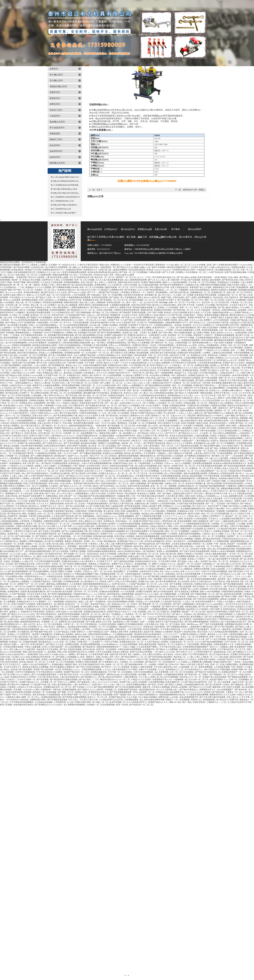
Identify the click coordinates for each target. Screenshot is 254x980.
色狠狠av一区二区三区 (35, 544)
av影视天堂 (112, 282)
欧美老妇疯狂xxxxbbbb (14, 406)
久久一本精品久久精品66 (68, 403)
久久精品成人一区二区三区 (182, 365)
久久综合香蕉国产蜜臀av (148, 647)
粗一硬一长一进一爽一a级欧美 (27, 285)
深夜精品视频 (191, 607)
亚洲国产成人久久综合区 (234, 363)
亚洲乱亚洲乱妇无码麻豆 (55, 446)
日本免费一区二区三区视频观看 (143, 423)
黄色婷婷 (138, 634)
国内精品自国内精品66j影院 (45, 345)
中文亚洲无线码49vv (127, 488)
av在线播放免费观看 (159, 609)
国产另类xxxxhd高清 (22, 388)
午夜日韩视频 (193, 644)
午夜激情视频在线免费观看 (79, 297)
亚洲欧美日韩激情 (116, 395)
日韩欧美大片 (85, 370)
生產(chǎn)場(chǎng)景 (149, 38)
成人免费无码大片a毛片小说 (36, 607)
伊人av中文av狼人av (66, 494)
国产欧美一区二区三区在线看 (234, 365)
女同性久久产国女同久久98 (135, 576)
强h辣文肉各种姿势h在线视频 (19, 692)
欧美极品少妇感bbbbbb (71, 559)
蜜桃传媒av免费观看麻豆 (58, 584)
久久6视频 (241, 524)
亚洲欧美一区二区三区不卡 (202, 468)
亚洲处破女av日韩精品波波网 (222, 473)
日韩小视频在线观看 (44, 428)
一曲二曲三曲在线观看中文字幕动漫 (223, 559)
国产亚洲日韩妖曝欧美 (186, 328)
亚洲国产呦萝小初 (239, 669)
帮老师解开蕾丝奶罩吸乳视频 (61, 335)
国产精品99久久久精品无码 (24, 617)
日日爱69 (15, 657)
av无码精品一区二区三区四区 (169, 403)
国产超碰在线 (84, 682)
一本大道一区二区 (236, 554)
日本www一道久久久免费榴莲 (178, 463)
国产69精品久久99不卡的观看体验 (21, 323)
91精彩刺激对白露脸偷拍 (232, 592)
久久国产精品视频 (18, 594)
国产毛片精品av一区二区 (241, 408)
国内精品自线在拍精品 (78, 627)
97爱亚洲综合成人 (226, 619)
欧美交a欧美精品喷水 (152, 634)
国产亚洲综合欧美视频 (18, 468)
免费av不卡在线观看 (148, 669)
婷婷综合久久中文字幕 (82, 509)
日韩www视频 (129, 647)
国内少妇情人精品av (200, 491)
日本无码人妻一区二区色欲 (18, 305)
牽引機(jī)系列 (56, 75)
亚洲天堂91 (97, 685)
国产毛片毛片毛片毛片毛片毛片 (157, 614)
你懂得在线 (186, 360)
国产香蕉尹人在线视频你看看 (46, 328)
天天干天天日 (131, 395)
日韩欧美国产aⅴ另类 (158, 335)
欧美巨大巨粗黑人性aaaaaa (175, 408)
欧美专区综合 (58, 315)
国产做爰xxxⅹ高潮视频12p (68, 657)
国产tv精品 (152, 320)
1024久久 (30, 428)
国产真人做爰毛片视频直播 (78, 338)
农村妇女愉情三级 (200, 390)
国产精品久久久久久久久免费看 (46, 559)
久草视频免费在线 (232, 546)
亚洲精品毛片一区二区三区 (58, 524)
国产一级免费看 (78, 451)
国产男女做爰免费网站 (39, 571)
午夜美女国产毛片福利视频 (24, 363)
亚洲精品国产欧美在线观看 (189, 353)
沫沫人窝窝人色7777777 (99, 589)
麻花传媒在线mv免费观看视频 (121, 594)
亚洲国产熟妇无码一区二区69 (77, 672)
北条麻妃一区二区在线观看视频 (101, 705)
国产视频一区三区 (66, 692)
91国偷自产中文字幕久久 (202, 531)
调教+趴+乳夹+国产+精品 (181, 702)
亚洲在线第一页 (88, 385)
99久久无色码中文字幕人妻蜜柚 (240, 509)
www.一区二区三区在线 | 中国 (208, 395)
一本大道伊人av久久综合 (164, 652)
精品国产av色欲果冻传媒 (185, 632)
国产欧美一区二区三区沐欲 (86, 592)
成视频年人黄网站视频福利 (31, 541)
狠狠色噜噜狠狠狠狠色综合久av (97, 584)
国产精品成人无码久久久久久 (151, 433)
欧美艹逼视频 (120, 695)
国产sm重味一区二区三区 (112, 383)
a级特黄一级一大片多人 (132, 443)
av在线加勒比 (244, 433)
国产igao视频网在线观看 (70, 556)
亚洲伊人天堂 (243, 571)
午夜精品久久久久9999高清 (65, 411)
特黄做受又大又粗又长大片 (141, 325)
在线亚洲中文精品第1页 (183, 398)
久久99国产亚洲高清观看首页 (106, 509)
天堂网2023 (140, 529)
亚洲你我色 (170, 574)
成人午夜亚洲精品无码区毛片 (234, 622)
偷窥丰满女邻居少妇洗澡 (129, 282)
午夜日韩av (104, 569)
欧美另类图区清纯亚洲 (47, 534)
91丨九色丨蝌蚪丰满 (64, 448)
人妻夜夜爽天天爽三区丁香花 (71, 368)
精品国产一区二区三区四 (237, 516)
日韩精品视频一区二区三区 (196, 403)
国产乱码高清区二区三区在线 (113, 486)
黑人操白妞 (109, 511)
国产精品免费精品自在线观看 (158, 385)
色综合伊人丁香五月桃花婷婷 (16, 639)
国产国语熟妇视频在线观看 (169, 488)
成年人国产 (206, 481)
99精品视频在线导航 (169, 400)
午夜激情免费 (144, 463)
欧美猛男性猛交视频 (72, 468)
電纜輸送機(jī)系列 (58, 86)
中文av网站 (245, 307)
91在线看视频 (16, 488)
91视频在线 (232, 486)
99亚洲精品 (207, 564)
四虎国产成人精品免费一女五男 (47, 669)
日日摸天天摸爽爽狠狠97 (111, 607)
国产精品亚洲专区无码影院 (42, 639)
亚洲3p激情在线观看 (148, 644)
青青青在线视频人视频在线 (217, 315)
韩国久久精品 (22, 448)
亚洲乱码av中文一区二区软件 (125, 604)
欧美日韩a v (190, 546)
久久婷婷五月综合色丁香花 (65, 330)
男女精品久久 (22, 499)
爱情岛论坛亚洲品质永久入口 (240, 406)
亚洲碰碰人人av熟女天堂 (22, 561)
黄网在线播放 (207, 644)
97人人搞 (196, 481)
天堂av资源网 (247, 282)
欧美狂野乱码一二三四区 (164, 328)
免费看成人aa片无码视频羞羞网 (153, 534)
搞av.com (45, 629)
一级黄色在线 (162, 501)
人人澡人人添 (189, 602)
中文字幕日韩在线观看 (238, 380)
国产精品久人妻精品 (174, 685)
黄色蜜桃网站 (162, 292)
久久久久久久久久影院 (108, 682)
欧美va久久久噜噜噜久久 (54, 589)
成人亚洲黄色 (186, 619)
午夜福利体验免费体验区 (98, 504)
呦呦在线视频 (207, 393)
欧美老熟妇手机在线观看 (206, 295)
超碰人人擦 (86, 639)
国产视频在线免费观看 (238, 677)
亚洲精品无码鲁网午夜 (230, 448)
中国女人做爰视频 (33, 647)
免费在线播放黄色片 (80, 307)
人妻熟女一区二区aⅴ (240, 370)
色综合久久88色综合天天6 (115, 451)
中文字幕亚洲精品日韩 (194, 418)
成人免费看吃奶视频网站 (75, 705)
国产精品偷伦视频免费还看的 (38, 551)
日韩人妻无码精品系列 (62, 685)
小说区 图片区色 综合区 (68, 675)
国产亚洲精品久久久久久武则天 (49, 705)
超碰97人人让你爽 (150, 639)
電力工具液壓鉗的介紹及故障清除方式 (65, 197)
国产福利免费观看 (65, 408)
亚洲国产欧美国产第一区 (199, 318)
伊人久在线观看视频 (112, 375)
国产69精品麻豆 (94, 295)
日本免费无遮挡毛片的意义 (148, 476)
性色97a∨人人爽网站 (67, 682)
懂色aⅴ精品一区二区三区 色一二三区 (32, 451)
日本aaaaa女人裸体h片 (215, 398)
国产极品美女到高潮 (212, 539)
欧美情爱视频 (97, 338)
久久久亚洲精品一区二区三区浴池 (48, 574)
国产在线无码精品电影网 (235, 466)
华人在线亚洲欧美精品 (40, 499)
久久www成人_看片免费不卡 (36, 519)
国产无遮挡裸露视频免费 (121, 692)
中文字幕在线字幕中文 (139, 539)
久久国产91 (122, 340)
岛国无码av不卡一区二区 (190, 677)
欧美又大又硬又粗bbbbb (201, 581)
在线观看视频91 (201, 461)
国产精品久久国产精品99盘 (122, 504)
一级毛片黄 (136, 373)
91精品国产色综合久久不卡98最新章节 (234, 659)
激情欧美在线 (147, 310)
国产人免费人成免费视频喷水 (199, 297)
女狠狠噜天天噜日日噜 (26, 504)
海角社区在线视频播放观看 (148, 536)
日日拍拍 (10, 564)
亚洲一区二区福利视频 (113, 295)
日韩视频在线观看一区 (74, 353)
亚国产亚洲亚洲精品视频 (33, 458)
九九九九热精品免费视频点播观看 (86, 390)
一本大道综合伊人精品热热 (17, 700)
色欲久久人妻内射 (43, 383)
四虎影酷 (123, 325)
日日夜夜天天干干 (105, 561)
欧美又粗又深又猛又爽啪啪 (39, 330)
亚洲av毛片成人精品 (55, 544)
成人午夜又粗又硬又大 (31, 426)
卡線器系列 (55, 116)
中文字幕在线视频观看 (127, 526)
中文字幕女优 (219, 581)
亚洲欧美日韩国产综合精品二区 (41, 599)
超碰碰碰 (250, 363)
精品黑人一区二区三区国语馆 (158, 599)
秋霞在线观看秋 (138, 378)
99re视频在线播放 (107, 436)
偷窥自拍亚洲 (119, 380)
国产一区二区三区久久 (160, 418)
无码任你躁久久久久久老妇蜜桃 (163, 448)
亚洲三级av (72, 539)
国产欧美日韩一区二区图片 (197, 675)
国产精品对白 (223, 305)
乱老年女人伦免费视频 (236, 300)
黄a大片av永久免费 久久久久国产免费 (55, 526)
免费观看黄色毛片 (244, 551)
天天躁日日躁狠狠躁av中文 (109, 355)
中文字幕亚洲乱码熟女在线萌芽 (151, 496)
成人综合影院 (184, 581)
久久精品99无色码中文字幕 (240, 702)
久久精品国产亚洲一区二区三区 (161, 428)
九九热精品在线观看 (51, 478)
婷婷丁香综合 (245, 597)
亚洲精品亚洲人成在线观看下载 (170, 692)
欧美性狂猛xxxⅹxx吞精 (187, 345)
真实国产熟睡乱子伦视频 (62, 571)
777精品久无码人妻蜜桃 (39, 408)
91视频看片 (21, 313)
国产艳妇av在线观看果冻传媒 (103, 587)
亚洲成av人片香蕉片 (197, 559)
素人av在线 (45, 360)
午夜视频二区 (111, 690)
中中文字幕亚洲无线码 (45, 539)
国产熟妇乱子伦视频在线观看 (55, 463)
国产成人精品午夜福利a (229, 307)
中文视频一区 (140, 501)
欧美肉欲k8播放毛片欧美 (230, 478)
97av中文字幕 (245, 393)
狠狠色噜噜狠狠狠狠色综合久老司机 (79, 431)
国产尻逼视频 (43, 680)
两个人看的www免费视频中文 (131, 385)
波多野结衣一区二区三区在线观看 (65, 607)
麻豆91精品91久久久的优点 (185, 659)
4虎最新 (198, 539)
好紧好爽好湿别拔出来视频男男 (125, 589)
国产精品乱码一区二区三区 (142, 705)
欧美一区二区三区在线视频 (92, 287)
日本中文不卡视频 (186, 338)
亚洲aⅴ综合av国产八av (43, 416)
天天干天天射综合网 (233, 499)
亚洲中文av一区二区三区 (22, 348)
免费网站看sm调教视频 (202, 662)
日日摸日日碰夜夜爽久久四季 (188, 330)
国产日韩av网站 (166, 333)
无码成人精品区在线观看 (32, 461)
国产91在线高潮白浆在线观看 (60, 592)
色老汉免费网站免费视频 (184, 556)
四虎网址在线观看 (222, 531)
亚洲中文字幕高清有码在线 (120, 609)
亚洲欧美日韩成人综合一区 (125, 463)
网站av (183, 664)
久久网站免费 (184, 594)
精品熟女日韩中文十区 (101, 380)
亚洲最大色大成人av (108, 473)
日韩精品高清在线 (55, 576)
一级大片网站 (144, 431)
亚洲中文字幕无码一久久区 (226, 393)
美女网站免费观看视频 (90, 644)
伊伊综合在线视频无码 (155, 541)
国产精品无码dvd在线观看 (45, 350)
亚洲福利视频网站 (58, 310)
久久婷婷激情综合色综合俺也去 (153, 395)
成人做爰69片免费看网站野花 (133, 509)
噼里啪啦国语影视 (45, 587)
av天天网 (202, 576)
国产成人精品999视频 (10, 622)
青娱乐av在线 (81, 634)
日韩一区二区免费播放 (239, 680)
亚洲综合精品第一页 (116, 302)
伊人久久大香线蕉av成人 (167, 690)
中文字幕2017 (217, 546)
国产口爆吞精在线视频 (124, 561)
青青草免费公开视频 (90, 607)
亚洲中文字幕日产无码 (39, 436)
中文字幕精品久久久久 (39, 441)
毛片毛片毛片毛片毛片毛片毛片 (239, 604)
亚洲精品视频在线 (99, 672)
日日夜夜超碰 (18, 609)
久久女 (161, 669)
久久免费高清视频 (172, 441)
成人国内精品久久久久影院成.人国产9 (97, 581)
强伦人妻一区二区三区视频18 (29, 302)
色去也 (232, 589)
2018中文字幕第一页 (27, 680)
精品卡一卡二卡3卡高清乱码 (166, 438)
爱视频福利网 (115, 428)
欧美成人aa (69, 574)
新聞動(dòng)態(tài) (126, 35)
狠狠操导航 (101, 431)
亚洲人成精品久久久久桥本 (91, 521)
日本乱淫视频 (33, 597)
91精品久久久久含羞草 (141, 680)
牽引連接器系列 (57, 128)
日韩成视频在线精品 (19, 441)
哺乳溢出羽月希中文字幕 (217, 494)
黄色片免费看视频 (177, 609)
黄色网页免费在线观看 (84, 423)
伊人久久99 (102, 373)
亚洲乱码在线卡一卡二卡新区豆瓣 (235, 373)
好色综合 (151, 501)
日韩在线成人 (121, 629)
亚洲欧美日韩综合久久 (138, 335)
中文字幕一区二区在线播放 (120, 672)
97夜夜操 (12, 687)
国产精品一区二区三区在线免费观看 (66, 393)
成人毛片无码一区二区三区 (197, 680)
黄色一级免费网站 (185, 428)
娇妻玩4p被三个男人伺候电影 (141, 556)
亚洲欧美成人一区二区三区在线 (22, 534)
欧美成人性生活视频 (32, 280)
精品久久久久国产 (112, 363)
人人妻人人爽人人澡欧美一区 (200, 657)
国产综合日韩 (101, 599)
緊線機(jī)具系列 (57, 122)
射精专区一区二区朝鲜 (203, 544)
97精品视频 (82, 496)
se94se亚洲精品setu (110, 644)
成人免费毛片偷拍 (141, 418)
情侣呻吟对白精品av (133, 551)
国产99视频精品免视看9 (177, 627)
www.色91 (26, 307)
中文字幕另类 (176, 501)
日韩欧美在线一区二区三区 (182, 642)
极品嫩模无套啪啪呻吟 (122, 458)
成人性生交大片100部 (87, 290)
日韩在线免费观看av (167, 345)
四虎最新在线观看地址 (117, 343)
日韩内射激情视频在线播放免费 (76, 343)
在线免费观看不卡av (90, 433)
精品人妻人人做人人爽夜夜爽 (93, 302)
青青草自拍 (213, 355)
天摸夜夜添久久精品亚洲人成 (54, 597)
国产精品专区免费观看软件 (172, 285)
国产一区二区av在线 (103, 571)
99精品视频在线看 (190, 488)
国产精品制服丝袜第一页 (136, 664)
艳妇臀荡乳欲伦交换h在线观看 (65, 360)
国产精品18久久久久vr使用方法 (104, 307)
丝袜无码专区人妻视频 (50, 320)
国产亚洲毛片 (42, 536)
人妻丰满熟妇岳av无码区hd (207, 441)
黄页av (53, 408)
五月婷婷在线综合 (228, 609)
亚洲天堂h (214, 438)
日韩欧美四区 (81, 511)
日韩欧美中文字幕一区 (57, 529)
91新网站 (69, 333)
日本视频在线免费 (71, 581)
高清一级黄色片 (226, 501)
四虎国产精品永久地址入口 (119, 612)
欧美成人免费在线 (121, 652)
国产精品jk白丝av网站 (17, 514)
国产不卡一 (93, 292)
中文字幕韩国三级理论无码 (170, 370)
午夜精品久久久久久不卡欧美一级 (119, 471)
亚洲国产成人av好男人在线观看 (194, 589)
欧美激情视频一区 (143, 564)
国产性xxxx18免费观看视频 (115, 556)
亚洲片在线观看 (188, 423)
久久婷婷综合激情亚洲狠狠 (129, 524)
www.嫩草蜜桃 (20, 597)
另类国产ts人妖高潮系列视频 (163, 504)
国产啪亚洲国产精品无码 (42, 632)
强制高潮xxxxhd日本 (71, 499)
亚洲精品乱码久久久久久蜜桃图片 (32, 602)
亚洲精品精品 (189, 501)
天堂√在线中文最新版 (223, 343)
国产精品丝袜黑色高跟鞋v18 (34, 549)
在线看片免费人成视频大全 (63, 569)
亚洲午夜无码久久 (120, 584)
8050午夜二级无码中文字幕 (238, 617)
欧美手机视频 (116, 702)
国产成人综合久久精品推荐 (211, 499)
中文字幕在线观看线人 (209, 373)
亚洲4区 (134, 413)
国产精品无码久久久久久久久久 (87, 421)
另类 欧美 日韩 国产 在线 (198, 664)
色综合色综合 (93, 554)
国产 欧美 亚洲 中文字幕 (180, 390)
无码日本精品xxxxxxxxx (107, 516)
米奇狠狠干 (177, 458)
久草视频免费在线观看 (174, 675)
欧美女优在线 (89, 649)
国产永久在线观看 (61, 551)
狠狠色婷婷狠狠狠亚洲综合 (81, 426)
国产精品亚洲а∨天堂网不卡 (18, 393)
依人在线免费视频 (73, 647)
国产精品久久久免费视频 (139, 343)
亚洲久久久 (216, 629)
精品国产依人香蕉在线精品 (139, 411)
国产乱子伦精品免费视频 (217, 418)
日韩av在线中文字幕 (77, 458)
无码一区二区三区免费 (238, 345)
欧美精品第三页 (219, 292)
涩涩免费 (18, 690)
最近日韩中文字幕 (54, 488)
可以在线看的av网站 (15, 576)
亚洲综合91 (215, 622)
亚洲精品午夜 (117, 393)
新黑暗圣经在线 (12, 390)
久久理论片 (70, 609)
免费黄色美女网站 (56, 549)
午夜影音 (223, 380)
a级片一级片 (131, 302)
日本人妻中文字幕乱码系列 (66, 413)
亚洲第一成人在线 (164, 556)
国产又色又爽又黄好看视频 (57, 380)
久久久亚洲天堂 (115, 285)
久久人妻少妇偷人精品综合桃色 (228, 657)
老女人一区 (199, 398)
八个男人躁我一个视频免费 (149, 607)
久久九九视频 (16, 607)
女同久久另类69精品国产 (53, 647)
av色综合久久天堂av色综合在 (30, 687)
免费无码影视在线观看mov (100, 634)
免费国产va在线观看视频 (109, 443)
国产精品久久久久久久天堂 (118, 378)
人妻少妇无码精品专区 (70, 677)
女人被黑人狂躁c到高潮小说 (46, 556)
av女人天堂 (164, 584)
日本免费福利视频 (157, 682)
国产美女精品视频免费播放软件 (102, 496)
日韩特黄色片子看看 (127, 554)
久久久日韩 (23, 501)
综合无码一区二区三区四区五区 (216, 302)
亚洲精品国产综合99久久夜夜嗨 (31, 277)
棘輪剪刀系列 (56, 139)
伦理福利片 (167, 499)
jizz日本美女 (101, 609)
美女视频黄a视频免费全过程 (224, 383)
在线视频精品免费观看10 (93, 659)
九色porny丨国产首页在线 (98, 315)
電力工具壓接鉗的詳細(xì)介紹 (62, 201)
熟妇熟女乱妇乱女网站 (169, 619)
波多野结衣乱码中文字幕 (151, 549)
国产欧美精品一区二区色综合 (91, 637)
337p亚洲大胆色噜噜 (107, 624)
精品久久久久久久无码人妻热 (137, 398)
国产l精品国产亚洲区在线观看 (133, 313)
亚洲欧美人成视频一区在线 (33, 546)
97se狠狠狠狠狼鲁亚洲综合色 (197, 524)
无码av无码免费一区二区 (144, 692)
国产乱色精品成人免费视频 (187, 592)
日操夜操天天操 (192, 285)
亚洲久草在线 (12, 496)
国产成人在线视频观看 (215, 617)
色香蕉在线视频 (42, 348)
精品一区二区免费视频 (182, 385)
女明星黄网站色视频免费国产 (196, 647)
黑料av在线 (62, 652)
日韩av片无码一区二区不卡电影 (147, 478)
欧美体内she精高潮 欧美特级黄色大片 (230, 463)
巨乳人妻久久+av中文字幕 (238, 697)
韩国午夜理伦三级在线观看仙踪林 (94, 305)
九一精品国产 (40, 421)
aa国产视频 (230, 416)
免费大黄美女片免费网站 (14, 486)
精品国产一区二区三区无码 (194, 612)
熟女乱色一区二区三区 (105, 277)
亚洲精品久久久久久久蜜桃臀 (38, 287)
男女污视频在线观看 (183, 333)
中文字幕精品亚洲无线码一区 (34, 335)
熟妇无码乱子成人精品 (28, 637)
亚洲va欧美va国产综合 (156, 378)
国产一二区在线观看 (235, 456)
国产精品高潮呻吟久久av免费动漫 (219, 413)
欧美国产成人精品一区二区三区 (215, 561)
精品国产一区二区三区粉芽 (189, 564)
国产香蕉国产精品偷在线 (155, 443)
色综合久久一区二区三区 (25, 370)
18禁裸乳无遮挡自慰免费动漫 (127, 310)
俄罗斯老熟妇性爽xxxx (203, 343)
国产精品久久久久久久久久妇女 (22, 614)
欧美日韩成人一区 (124, 521)
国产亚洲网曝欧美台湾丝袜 (162, 539)
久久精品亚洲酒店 (12, 418)
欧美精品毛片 (129, 421)
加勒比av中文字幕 (104, 622)
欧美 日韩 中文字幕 (186, 305)
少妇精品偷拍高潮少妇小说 (13, 511)
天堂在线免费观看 (81, 323)
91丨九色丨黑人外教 (107, 413)
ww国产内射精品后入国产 (98, 632)
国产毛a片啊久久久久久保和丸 (17, 675)
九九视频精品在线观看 (123, 634)
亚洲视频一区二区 (50, 622)
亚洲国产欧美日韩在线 (39, 501)
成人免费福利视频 (168, 594)
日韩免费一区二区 (71, 433)
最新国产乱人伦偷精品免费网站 (47, 385)
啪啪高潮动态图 (71, 302)
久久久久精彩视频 (183, 506)
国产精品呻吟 (149, 551)
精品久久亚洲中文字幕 (147, 436)
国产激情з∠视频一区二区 (21, 350)
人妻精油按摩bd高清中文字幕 (234, 521)
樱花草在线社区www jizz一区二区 (115, 680)
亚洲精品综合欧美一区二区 (110, 519)
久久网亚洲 (61, 539)
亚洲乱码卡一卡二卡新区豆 (143, 292)
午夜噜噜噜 (49, 406)
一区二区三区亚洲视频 (82, 536)
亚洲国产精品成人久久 (30, 682)
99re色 (149, 406)
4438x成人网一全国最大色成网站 (104, 325)
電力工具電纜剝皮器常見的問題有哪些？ (65, 185)
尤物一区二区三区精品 (170, 624)
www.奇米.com (99, 350)
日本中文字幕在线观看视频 (53, 338)
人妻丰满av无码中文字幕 (205, 453)
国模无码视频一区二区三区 (117, 287)
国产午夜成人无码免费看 (50, 531)
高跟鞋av (137, 654)
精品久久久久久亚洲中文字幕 (92, 416)
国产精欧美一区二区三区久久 (55, 426)
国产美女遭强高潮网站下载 (66, 416)
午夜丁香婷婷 (237, 667)
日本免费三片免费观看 (194, 426)
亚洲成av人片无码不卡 (117, 438)
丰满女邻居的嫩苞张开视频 (95, 365)
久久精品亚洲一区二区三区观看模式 (163, 509)
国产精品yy (245, 277)
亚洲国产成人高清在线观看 (215, 677)
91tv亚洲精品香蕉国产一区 (230, 672)
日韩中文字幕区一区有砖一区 (49, 564)
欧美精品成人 (75, 463)
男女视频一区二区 (123, 418)
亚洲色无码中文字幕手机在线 (231, 428)
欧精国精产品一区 (155, 358)
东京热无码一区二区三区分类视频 (65, 629)
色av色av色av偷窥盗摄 (68, 305)
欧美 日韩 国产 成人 (32, 463)
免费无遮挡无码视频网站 (190, 534)
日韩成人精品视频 (105, 310)
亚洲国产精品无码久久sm (65, 428)
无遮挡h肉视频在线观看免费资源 (102, 551)
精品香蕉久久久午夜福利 (197, 609)
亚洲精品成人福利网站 (64, 634)
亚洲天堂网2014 (146, 315)
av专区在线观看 (79, 295)
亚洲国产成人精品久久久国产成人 (215, 370)
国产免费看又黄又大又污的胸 (212, 368)
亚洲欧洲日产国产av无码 (74, 519)
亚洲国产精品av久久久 (158, 702)
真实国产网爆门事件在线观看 (27, 282)
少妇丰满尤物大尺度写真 (218, 323)
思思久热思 (190, 496)
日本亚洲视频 (20, 318)
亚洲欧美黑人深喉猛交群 (176, 514)
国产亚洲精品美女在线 (25, 564)
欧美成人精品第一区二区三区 (32, 662)
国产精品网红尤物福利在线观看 (162, 576)
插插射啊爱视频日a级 (240, 541)
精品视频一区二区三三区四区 (100, 478)
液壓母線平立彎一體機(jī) (194, 190)
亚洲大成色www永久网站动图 (69, 612)
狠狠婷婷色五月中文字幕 (224, 287)
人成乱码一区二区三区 (112, 421)
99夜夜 (248, 592)
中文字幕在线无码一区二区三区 (232, 649)
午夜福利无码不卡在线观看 (240, 471)
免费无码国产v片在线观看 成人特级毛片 (198, 529)
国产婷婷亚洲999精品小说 (164, 277)
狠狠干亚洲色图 (195, 350)
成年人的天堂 (30, 624)
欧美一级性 (63, 340)
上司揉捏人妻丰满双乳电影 (33, 529)
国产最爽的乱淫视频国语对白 (198, 456)
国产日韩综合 (95, 531)
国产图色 (225, 526)
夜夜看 (174, 320)
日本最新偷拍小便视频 (237, 388)
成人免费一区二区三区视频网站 (221, 443)
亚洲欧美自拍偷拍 (126, 529)
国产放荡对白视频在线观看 (75, 564)
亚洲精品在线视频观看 (225, 335)
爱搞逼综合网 (6, 285)
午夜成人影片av (194, 516)
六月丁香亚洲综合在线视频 (187, 446)
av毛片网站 (86, 629)
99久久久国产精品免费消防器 (151, 290)
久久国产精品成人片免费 (65, 632)
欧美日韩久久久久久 (94, 471)
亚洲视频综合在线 (91, 300)
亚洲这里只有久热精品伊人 (118, 368)
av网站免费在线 (131, 677)
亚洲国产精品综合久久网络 (150, 413)
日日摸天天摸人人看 (61, 383)
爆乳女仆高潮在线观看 (164, 592)
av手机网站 (125, 292)
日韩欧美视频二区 (183, 343)
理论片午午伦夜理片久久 (239, 328)
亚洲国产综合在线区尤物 (113, 468)
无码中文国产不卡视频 (218, 506)
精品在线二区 (180, 657)
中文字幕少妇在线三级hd (171, 647)
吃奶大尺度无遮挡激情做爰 (35, 483)
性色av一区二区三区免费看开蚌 (195, 637)
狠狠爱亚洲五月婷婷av (140, 559)
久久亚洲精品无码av (244, 619)
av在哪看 (206, 353)
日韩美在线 (188, 584)
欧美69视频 (142, 426)
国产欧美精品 (131, 290)
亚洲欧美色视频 (95, 511)
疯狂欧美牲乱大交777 (95, 576)
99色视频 (96, 370)
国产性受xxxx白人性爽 (132, 318)
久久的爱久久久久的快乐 (59, 579)
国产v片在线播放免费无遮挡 (44, 675)
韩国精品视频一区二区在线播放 (126, 514)
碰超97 (165, 282)
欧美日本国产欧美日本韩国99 (58, 509)
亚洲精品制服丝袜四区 (229, 451)
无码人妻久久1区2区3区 (231, 564)
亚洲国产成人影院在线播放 (30, 443)
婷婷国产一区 (233, 536)
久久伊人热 (166, 471)
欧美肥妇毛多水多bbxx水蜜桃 (81, 652)
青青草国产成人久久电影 (201, 287)
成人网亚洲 (59, 604)
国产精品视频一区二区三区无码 (122, 426)
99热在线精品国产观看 (163, 411)
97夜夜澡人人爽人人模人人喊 (102, 544)
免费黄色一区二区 (222, 411)
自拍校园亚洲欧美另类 (194, 685)
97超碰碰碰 (179, 680)
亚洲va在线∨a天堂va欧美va (61, 483)
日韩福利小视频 (219, 481)
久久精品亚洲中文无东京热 (111, 700)
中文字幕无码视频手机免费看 (48, 561)
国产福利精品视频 (156, 483)
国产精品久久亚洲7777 (173, 524)
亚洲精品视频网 (69, 690)
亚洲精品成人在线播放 (74, 576)
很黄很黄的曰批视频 (204, 411)
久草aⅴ (94, 682)
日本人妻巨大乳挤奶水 (153, 654)
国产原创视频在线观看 (233, 584)
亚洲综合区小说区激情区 (155, 627)
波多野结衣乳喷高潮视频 (69, 614)
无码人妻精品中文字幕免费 (180, 453)
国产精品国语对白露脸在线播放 (64, 680)
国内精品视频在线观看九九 (145, 307)
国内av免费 (184, 320)
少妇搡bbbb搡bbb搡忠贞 (232, 390)
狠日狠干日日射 (243, 335)
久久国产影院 (127, 320)
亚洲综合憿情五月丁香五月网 (68, 514)
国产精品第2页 (89, 647)
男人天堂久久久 (200, 506)
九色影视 (200, 305)
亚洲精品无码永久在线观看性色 (208, 584)
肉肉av (32, 325)
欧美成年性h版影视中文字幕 (103, 323)
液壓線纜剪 (55, 134)
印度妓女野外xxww (76, 597)
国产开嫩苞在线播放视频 (91, 453)
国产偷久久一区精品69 (182, 614)
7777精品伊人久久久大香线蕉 (216, 350)
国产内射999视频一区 (25, 536)
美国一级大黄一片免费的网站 (140, 390)
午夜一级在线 (220, 544)
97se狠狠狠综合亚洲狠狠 (46, 453)
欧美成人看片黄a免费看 (22, 669)
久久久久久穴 (43, 504)
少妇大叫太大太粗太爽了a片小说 (78, 488)
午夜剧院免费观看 (88, 360)
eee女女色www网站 (31, 690)
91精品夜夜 (36, 478)
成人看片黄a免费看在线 (166, 581)
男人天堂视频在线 (129, 297)
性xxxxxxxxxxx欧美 (14, 292)
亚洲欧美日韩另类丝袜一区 (43, 657)
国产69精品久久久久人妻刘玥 (91, 690)
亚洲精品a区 (109, 521)
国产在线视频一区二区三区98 (191, 300)
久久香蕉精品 (158, 463)
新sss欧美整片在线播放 (18, 325)
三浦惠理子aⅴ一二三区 (216, 702)
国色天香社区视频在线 (28, 353)
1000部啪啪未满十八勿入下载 (14, 408)
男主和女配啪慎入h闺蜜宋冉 (63, 667)
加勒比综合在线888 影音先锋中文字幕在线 (167, 597)
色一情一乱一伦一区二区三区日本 (133, 473)
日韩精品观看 (56, 519)
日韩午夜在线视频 (208, 431)
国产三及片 (215, 521)
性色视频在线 (200, 443)
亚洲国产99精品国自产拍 (115, 335)
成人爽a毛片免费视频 (54, 541)
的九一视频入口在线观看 (169, 637)
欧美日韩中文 (138, 368)
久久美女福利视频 (209, 307)
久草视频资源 (130, 607)
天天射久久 (214, 519)
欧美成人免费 (177, 418)
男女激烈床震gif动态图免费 (128, 330)
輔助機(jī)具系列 (57, 163)
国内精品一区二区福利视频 (45, 692)
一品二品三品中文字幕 (148, 302)
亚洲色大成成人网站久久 (15, 295)
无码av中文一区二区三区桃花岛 (104, 456)
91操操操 (130, 370)
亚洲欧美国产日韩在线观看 (115, 448)
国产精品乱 (212, 428)
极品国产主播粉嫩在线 (43, 634)
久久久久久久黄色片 (99, 501)
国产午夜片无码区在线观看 (88, 667)
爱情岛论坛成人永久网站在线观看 (122, 675)
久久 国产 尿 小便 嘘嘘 (193, 458)
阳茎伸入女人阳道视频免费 (203, 700)
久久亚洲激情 (76, 584)
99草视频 (108, 514)
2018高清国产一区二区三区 (97, 353)
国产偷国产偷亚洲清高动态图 (166, 451)
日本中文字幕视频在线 (54, 333)
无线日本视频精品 (163, 458)
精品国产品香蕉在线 (174, 358)
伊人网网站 (174, 529)
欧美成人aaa (215, 390)
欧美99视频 (127, 355)
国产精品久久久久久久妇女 (78, 476)
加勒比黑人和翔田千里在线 (199, 408)
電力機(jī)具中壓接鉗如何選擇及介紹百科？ (65, 181)
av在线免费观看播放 (24, 421)
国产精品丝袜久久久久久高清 (139, 380)
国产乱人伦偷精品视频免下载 (75, 531)
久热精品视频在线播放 (194, 358)
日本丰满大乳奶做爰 (218, 589)
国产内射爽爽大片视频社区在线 (103, 529)
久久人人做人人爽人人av (114, 685)
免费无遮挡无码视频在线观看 (213, 285)
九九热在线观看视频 (129, 644)
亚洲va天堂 (55, 501)
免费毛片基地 (241, 501)
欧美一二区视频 (148, 622)
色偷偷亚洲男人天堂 (127, 496)
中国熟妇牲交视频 (218, 406)
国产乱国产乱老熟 (94, 451)
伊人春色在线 (170, 413)
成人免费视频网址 (89, 418)
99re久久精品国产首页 (126, 323)
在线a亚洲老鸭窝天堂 (189, 697)
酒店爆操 (23, 516)
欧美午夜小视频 (61, 318)
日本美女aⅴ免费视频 (184, 539)
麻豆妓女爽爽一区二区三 (105, 340)
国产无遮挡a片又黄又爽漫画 (123, 353)
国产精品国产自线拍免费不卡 (32, 496)
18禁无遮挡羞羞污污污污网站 (125, 669)
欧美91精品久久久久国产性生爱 (168, 315)
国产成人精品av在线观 (187, 277)
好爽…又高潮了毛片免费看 (146, 333)
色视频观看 (172, 511)
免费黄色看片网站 (38, 700)
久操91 (140, 446)
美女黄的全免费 (82, 501)
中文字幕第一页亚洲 (94, 363)
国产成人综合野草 (69, 521)
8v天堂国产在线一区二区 (55, 375)
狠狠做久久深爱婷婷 (164, 632)
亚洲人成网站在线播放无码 (87, 534)
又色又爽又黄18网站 (175, 496)
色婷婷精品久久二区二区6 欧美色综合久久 (184, 669)
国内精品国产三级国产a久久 (67, 456)
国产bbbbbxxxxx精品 (77, 292)
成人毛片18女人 (165, 295)
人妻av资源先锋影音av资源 (191, 421)
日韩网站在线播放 (37, 400)
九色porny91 (176, 416)
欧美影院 (188, 519)
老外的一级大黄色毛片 (176, 541)
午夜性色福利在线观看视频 (130, 649)
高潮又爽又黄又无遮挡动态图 (163, 353)
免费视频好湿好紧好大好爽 (237, 624)
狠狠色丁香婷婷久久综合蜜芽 (190, 554)
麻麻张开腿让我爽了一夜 (111, 433)
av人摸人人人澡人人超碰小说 (190, 413)
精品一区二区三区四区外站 (59, 295)
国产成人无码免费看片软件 (61, 355)
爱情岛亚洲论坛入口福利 (72, 320)
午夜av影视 (193, 373)
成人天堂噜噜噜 (162, 672)
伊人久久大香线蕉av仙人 (148, 400)
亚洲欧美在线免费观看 (109, 592)
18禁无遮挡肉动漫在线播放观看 (26, 629)
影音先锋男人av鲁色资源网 (93, 499)
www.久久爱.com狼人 (19, 554)
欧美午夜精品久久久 (159, 365)
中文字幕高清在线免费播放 (22, 702)
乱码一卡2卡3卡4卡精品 (106, 423)
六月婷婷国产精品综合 (41, 581)
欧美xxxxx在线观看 (12, 300)
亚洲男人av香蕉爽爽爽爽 (167, 551)
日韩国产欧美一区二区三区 (183, 466)
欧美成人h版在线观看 (211, 280)
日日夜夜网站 (71, 388)
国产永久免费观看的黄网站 (186, 499)
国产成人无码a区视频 (75, 506)
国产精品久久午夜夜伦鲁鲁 (187, 393)
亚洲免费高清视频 (69, 637)
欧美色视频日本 (173, 682)
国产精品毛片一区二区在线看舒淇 (160, 662)
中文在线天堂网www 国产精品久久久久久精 (221, 574)
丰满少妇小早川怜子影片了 (113, 370)
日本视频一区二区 (49, 682)
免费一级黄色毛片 (221, 408)
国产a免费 (90, 622)
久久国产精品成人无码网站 (157, 642)
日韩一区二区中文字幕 (158, 355)
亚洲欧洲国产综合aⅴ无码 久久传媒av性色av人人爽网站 (51, 654)
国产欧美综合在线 (230, 280)
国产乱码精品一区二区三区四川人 (208, 587)
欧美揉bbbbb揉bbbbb (67, 290)
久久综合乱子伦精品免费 (52, 282)
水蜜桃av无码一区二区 (175, 483)
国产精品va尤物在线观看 (207, 380)
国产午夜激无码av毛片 (53, 443)
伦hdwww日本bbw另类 (175, 571)
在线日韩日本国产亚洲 (141, 305)
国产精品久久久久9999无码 (150, 408)
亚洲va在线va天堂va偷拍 (56, 458)
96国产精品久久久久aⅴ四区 (24, 373)
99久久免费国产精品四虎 (85, 355)
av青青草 (5, 476)
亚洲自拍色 (144, 526)
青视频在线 (115, 315)
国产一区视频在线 (98, 602)
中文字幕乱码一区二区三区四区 (85, 383)
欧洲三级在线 (31, 433)
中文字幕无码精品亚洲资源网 (210, 466)
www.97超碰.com (184, 662)
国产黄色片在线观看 (54, 461)
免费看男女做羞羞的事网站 (231, 438)
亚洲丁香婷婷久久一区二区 (157, 416)
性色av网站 (233, 277)
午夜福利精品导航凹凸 (224, 566)
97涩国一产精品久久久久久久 (49, 431)
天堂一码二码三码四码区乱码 (232, 330)
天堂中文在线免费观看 (143, 672)
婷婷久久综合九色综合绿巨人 (13, 654)
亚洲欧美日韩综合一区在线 (144, 345)
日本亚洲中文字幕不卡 (167, 300)
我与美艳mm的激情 (107, 524)
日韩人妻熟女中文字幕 (159, 287)
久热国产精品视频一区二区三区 (143, 584)
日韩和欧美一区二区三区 (153, 574)
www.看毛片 (60, 476)
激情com (31, 295)
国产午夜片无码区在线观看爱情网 (195, 551)
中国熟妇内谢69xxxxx (83, 594)
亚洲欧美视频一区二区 (178, 468)
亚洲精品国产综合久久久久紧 (130, 541)
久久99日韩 (41, 295)
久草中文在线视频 (104, 652)
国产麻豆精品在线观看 (237, 637)
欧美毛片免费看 (210, 649)
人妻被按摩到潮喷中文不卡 (176, 323)
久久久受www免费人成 (149, 677)
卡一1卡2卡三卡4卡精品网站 (153, 511)
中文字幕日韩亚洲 (26, 340)
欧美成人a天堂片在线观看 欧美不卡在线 (182, 313)
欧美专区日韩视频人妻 (196, 483)
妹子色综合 (169, 654)
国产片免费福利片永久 (109, 662)
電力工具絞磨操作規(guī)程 (61, 209)
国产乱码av (199, 494)
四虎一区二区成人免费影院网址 (224, 664)
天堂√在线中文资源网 (231, 687)
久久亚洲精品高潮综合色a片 (25, 566)
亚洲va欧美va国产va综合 (45, 494)
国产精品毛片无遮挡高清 (206, 672)
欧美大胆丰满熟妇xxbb (80, 380)
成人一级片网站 (98, 343)
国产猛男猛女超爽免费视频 (75, 697)
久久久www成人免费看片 (201, 320)
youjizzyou (152, 617)
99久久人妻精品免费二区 (34, 488)
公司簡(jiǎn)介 (81, 35)
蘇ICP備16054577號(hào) (110, 253)
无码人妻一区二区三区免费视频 (79, 566)
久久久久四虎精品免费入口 (229, 431)
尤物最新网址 (20, 524)
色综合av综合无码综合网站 (30, 589)
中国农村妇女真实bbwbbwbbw (235, 539)
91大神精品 (173, 534)
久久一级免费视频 (56, 602)
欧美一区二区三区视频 (85, 280)
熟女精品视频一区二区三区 (37, 569)
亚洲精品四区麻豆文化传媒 (73, 478)
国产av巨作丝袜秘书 (123, 478)
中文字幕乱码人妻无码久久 (28, 506)
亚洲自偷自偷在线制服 (103, 536)
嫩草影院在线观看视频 (129, 456)
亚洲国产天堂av (107, 534)
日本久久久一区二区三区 (48, 471)
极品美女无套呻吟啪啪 (217, 612)
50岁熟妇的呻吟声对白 (126, 436)
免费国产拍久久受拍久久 (123, 564)
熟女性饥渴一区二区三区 (148, 554)
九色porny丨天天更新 (164, 330)
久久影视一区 (206, 433)
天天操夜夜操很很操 (92, 468)
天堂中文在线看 (130, 285)
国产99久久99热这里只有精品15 (151, 491)
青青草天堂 (163, 436)
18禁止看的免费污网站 (153, 441)
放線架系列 (55, 157)
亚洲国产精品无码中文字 (119, 373)
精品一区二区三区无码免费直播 (215, 514)
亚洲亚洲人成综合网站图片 (35, 438)
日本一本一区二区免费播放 (214, 536)
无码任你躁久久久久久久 (131, 403)
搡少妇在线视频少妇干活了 (12, 551)
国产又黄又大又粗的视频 (157, 529)
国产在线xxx (83, 428)
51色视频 (152, 664)
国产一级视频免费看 (165, 373)
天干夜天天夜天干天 (219, 491)
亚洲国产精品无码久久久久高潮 (123, 697)
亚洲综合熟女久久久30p (77, 589)
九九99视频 (210, 305)
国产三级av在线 (233, 368)
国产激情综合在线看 (67, 491)
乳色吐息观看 (110, 338)
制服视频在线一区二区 (201, 292)
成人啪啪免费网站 (217, 388)
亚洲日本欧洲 (199, 702)
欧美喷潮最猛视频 (63, 481)
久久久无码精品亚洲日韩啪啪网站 (224, 632)
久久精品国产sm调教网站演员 (110, 290)
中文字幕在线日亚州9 (149, 348)
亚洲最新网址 (14, 592)
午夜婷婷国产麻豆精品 (64, 511)
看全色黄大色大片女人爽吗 (129, 639)
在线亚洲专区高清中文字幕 (92, 403)
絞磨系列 (54, 69)
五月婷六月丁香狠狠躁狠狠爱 (150, 323)
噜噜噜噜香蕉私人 (24, 333)
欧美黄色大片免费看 (147, 494)
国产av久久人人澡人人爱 (159, 280)
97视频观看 (184, 290)
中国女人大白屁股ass (226, 602)
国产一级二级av (112, 403)
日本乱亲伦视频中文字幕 (53, 609)
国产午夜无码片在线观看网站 (206, 599)
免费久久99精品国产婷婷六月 (141, 340)
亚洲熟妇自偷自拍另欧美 (95, 612)
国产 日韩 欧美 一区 (126, 446)
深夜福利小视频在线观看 (118, 388)
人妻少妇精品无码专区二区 (204, 360)
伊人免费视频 (10, 602)
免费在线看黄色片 (45, 604)
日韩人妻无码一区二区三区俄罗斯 (132, 579)
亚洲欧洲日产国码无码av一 (206, 385)
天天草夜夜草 (150, 453)
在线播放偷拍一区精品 (217, 345)
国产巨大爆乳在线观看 (184, 380)
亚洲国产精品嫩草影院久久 (32, 380)
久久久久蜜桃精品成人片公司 (240, 569)
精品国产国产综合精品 (109, 292)
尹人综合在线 (27, 494)
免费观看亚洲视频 (52, 521)
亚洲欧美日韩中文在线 (138, 350)
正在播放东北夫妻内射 (60, 473)
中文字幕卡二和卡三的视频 (140, 451)
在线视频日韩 (149, 649)
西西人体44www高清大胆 (149, 297)
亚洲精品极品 (58, 664)
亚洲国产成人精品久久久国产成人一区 (120, 408)
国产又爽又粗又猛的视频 (235, 587)
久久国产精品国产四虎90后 (41, 476)
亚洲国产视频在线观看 (151, 282)
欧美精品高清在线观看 (187, 576)
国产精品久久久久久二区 (71, 486)
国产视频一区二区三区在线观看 (194, 438)
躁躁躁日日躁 (81, 692)
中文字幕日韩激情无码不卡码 (91, 664)
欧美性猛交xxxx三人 (72, 669)
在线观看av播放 (47, 481)
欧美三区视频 (6, 705)
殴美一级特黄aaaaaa (190, 624)
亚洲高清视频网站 (127, 516)
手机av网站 (68, 423)
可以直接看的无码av (126, 476)
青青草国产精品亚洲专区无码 (87, 483)
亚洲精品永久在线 (199, 355)
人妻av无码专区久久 (82, 685)
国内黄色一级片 (225, 579)
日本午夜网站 (148, 330)
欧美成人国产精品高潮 (214, 692)
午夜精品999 (122, 539)
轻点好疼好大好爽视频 (160, 375)
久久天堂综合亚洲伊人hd (213, 400)
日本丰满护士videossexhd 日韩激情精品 (124, 481)
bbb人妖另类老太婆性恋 (146, 370)
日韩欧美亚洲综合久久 (57, 546)
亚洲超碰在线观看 (178, 406)
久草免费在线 (60, 702)
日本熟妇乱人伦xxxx (114, 348)
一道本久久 (34, 468)
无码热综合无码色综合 (94, 378)
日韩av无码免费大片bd (32, 627)
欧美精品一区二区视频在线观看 (24, 642)
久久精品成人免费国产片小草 (136, 375)
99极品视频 (23, 411)
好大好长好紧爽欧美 (38, 343)
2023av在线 (25, 657)
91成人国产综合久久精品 (108, 360)
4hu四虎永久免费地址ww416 (132, 416)
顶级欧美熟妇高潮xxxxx (223, 313)
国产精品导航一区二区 (183, 310)
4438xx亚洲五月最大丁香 (232, 446)
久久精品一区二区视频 (184, 295)
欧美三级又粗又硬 (168, 554)
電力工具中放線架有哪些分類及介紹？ (65, 177)
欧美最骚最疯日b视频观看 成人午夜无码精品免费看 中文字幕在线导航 (133, 531)
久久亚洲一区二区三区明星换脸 (61, 662)
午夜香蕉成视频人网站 (239, 634)
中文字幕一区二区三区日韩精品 (203, 282)
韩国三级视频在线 (201, 521)
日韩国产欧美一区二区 (238, 612)
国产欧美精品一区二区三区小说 (114, 300)
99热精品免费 (117, 506)
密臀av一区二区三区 (99, 428)
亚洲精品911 (169, 506)
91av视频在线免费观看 (88, 330)
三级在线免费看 (140, 355)
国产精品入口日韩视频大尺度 (132, 406)
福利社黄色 (139, 546)
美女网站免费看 (33, 659)
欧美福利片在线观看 (191, 378)
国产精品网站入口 (89, 677)
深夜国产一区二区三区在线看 (98, 400)
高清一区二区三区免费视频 (147, 471)
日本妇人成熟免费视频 (99, 441)
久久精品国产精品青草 (227, 529)
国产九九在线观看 (108, 579)
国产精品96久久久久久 (189, 433)
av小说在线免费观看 (178, 282)
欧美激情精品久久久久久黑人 (181, 395)
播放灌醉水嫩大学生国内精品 (97, 393)
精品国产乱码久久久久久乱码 (54, 292)
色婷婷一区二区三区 (115, 664)
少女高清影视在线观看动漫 (210, 363)
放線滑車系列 (56, 151)
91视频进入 (162, 453)
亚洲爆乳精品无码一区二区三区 (58, 687)
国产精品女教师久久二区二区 (134, 657)
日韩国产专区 (114, 320)
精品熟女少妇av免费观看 (153, 514)
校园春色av (246, 436)
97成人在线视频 (139, 612)
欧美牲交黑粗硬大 (151, 629)
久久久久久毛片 (193, 571)
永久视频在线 (24, 632)
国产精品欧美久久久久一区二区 (81, 310)
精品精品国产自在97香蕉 (11, 509)
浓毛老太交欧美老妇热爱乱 (182, 436)
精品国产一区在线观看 (237, 544)
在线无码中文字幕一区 (180, 355)
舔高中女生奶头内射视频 (141, 652)
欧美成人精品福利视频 (192, 476)
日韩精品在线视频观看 (21, 345)
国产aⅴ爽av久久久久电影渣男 (23, 649)
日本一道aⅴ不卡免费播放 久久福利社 (42, 486)
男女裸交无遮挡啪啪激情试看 (44, 491)
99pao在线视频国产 (225, 690)
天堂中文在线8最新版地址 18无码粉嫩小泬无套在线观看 (83, 345)
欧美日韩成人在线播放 (125, 536)
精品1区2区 (101, 388)
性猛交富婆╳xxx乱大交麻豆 (35, 365)
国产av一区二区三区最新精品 (19, 416)
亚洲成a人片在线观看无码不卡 (88, 408)
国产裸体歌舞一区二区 (149, 604)
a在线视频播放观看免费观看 (199, 541)
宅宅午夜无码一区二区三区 (50, 433)
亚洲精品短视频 (202, 365)
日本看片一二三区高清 (43, 388)
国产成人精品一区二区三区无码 (93, 395)
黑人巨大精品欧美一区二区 (238, 400)
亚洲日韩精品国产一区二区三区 (115, 483)
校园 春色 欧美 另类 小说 (238, 581)
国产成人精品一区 (114, 576)
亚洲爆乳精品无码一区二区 (132, 642)
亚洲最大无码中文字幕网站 (67, 617)
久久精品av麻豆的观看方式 (117, 637)
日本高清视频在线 (125, 587)
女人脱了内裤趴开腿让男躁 (98, 506)
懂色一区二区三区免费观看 (177, 531)
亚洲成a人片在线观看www (208, 496)
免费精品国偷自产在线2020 (81, 340)
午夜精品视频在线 (133, 574)
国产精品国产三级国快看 (121, 546)
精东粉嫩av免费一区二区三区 (172, 302)
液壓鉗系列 (55, 104)
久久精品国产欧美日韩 (171, 602)
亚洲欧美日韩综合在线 (60, 451)
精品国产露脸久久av (219, 680)
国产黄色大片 (18, 433)
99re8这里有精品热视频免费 (27, 320)
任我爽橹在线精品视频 (73, 400)
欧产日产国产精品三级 (210, 488)
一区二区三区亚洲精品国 (86, 624)
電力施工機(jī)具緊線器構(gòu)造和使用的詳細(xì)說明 (65, 189)
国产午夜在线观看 (210, 378)
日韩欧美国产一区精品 (193, 315)
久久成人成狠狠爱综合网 (232, 496)
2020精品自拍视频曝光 (156, 569)
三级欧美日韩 (124, 328)
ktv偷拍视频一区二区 (188, 667)
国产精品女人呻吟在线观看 (231, 385)
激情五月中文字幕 (128, 360)
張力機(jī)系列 (56, 81)
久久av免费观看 (174, 378)
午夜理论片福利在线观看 (40, 516)
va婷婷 (25, 664)
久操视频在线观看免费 (120, 305)
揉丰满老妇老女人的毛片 (157, 587)
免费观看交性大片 (208, 690)
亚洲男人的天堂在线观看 (230, 556)
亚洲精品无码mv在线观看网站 (33, 403)
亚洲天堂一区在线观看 (106, 649)
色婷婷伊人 (52, 340)
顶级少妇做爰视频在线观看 (196, 473)
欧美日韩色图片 (38, 644)
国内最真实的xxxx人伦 (49, 642)
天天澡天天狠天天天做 (37, 594)
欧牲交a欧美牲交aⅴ (9, 411)
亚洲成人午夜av (49, 285)
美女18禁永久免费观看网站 (225, 433)
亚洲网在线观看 (72, 644)
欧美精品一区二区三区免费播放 (103, 627)
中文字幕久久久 (193, 302)
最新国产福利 (71, 664)
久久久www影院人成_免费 (23, 431)
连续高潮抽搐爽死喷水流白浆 (172, 695)
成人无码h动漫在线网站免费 (152, 700)
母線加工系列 (56, 110)
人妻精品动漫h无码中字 (162, 383)
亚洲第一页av (90, 541)
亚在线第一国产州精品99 (228, 504)
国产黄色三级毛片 (54, 400)
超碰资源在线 (220, 652)
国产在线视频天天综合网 (85, 333)
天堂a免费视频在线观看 (135, 468)
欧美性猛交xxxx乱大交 (227, 360)
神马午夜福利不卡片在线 (169, 423)
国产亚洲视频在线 (56, 365)
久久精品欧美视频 (222, 667)
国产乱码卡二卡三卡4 (111, 667)
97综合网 (50, 418)
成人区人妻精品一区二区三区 (153, 589)
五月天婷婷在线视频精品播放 (204, 579)
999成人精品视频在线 (107, 541)
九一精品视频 (50, 652)
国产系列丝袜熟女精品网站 (160, 657)
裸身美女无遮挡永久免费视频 (224, 290)
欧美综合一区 (130, 491)
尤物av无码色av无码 (105, 657)
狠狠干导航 (166, 297)
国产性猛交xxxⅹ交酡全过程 (241, 506)
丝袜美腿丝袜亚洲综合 (24, 705)
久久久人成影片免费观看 (175, 318)
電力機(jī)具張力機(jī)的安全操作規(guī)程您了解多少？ (65, 193)
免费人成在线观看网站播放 (154, 481)
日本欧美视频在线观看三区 (104, 639)
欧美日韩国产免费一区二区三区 (76, 695)
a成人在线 (8, 318)
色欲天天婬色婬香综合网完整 (77, 461)
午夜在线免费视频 (242, 353)
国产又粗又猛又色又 (13, 559)
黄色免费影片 (119, 571)
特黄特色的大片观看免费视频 (83, 619)
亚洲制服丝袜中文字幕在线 (99, 458)
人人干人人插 (141, 597)
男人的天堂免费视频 (169, 677)
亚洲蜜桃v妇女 (234, 639)
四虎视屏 (126, 667)
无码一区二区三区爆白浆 (158, 612)
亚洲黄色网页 (101, 285)
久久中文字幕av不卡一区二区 (176, 549)
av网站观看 (83, 539)
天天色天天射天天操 (89, 700)
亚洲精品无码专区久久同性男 (23, 677)
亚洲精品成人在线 (186, 511)
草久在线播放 (114, 599)
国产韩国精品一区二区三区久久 (224, 675)
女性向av (202, 345)
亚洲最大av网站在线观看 (87, 662)
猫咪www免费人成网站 (141, 328)
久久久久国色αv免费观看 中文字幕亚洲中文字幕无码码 (172, 363)
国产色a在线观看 (215, 483)
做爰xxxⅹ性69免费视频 (210, 592)
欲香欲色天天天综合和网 (88, 491)
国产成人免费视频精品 (85, 516)
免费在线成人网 (142, 504)
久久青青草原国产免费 (99, 654)
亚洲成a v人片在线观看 (168, 307)
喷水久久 (214, 647)
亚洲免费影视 (242, 287)
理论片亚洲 (202, 632)
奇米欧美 (4, 554)
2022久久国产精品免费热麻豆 (57, 390)
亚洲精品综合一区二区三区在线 (83, 318)
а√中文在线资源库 (221, 320)
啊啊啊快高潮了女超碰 (153, 318)
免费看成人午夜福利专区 (100, 564)
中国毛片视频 (131, 431)
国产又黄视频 (176, 584)
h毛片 (118, 657)
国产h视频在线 (237, 685)
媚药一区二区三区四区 (215, 300)
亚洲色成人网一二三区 (134, 499)
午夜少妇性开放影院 (9, 662)
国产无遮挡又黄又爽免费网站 (191, 448)
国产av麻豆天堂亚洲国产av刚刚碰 (212, 328)
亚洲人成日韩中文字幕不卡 (50, 423)
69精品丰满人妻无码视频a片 (191, 617)
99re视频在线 (195, 536)
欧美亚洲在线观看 (100, 297)
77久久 (238, 576)
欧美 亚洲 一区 (203, 546)
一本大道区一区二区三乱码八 (221, 576)
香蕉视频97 (73, 546)
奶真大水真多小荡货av (237, 285)
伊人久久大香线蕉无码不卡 (135, 702)
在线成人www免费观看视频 (51, 353)
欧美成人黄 (129, 453)
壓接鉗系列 (55, 98)
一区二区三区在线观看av (221, 375)
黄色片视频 (61, 285)
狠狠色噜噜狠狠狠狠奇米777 (109, 647)
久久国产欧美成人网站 (173, 519)
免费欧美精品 (52, 496)
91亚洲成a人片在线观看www (168, 340)
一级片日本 (24, 644)
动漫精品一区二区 (58, 441)
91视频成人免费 (227, 647)
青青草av (139, 453)
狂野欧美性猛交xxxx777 (35, 576)
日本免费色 (59, 388)
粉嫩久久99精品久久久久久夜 (192, 639)
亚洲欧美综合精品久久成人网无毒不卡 (79, 561)
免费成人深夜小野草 (120, 632)
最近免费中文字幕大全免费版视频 (94, 546)
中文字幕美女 (120, 659)
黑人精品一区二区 (101, 702)
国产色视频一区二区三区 (75, 554)
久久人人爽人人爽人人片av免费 (239, 534)
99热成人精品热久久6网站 (161, 526)
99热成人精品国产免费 (152, 506)
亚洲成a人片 (142, 602)
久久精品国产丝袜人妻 (41, 685)
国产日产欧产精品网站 (224, 627)
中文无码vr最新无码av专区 (166, 667)
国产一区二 (211, 504)
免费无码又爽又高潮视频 (207, 501)
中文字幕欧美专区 (77, 406)
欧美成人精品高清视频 (210, 597)
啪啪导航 (216, 687)
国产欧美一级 (157, 360)
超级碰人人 (15, 612)
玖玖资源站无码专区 (54, 554)
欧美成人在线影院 (183, 325)
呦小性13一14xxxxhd (245, 473)
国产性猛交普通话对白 (47, 614)
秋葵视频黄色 (16, 463)
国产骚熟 (51, 403)
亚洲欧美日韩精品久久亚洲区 (193, 634)
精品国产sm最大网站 (216, 509)
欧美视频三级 (151, 295)
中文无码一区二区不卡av (61, 323)
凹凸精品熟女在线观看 (104, 566)
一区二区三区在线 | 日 (29, 481)
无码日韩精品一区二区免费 (28, 360)
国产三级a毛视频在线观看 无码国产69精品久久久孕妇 (115, 549)
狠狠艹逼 (223, 378)
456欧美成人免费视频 (238, 418)
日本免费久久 (176, 426)
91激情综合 (10, 697)
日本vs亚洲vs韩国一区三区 (163, 559)
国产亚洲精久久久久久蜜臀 (60, 421)
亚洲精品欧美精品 (191, 370)
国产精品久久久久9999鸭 (200, 687)
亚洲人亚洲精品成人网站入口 (50, 373)
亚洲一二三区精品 (12, 335)
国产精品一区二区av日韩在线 (105, 313)
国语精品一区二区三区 (144, 458)
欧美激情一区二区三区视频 (180, 335)
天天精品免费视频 (225, 453)
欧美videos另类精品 (45, 617)
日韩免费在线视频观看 (203, 463)
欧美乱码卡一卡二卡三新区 (77, 604)
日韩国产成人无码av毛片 (168, 664)
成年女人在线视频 (28, 310)
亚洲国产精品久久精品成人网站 (225, 318)
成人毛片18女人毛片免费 (207, 556)
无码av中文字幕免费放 (233, 348)
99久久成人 (74, 700)
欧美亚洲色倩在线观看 (233, 483)
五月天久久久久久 (106, 418)
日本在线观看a (85, 350)
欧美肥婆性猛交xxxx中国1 (105, 488)
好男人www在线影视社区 (120, 345)
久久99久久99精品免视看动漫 (134, 363)
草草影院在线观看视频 (53, 302)
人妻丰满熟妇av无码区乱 (123, 597)
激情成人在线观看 (228, 599)
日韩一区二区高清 (94, 597)
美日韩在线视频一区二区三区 (142, 300)
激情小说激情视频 (138, 483)
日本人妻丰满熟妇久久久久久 (240, 652)
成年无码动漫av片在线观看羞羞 (47, 695)
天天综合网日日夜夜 (168, 561)
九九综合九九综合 (130, 315)
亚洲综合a (51, 612)
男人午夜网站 (149, 403)
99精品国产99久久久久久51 (130, 627)
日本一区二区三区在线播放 (182, 672)
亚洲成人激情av (239, 461)
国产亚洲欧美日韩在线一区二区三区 (102, 406)
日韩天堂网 (214, 609)
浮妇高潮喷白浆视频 (230, 476)
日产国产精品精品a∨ (23, 328)
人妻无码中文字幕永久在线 (26, 531)
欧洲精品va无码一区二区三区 (41, 514)
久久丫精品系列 (189, 416)
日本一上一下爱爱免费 (147, 619)
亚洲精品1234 (55, 438)
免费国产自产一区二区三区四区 (31, 584)
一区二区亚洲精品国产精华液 (21, 453)
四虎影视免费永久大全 (224, 644)
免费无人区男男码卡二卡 (213, 516)
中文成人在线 (61, 406)
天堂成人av (88, 571)
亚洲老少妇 (128, 333)
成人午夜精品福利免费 (149, 285)
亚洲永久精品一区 (87, 388)
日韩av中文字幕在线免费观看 (214, 571)
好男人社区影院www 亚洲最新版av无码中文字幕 (60, 300)
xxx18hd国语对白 (99, 438)
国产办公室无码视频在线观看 (128, 687)
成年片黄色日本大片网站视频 (217, 669)
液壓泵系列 (55, 92)
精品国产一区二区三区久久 (165, 338)
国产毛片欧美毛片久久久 (169, 350)
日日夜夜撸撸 (67, 280)
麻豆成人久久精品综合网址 (164, 305)
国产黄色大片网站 (230, 597)
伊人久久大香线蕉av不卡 (239, 378)
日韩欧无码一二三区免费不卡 (90, 642)
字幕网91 (109, 659)
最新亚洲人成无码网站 (232, 629)
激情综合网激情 (226, 614)
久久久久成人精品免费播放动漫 (110, 280)
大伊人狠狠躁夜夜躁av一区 (242, 421)
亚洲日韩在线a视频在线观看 (51, 566)
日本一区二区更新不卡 (162, 431)
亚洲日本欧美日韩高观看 (139, 486)
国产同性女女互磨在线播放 (135, 519)
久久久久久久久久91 (194, 692)
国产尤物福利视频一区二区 (203, 594)
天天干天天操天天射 (139, 287)
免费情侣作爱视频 (202, 569)
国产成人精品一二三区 (89, 680)
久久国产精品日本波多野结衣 (194, 682)
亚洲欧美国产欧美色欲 (128, 690)
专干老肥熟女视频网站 (117, 350)
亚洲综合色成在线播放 (95, 368)
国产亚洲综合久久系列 (41, 307)
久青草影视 (25, 521)
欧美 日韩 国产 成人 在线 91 (93, 282)
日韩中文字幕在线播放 (240, 526)
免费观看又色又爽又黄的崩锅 (55, 619)
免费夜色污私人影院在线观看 (72, 622)
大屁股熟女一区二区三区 (23, 539)
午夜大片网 (237, 411)
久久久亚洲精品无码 (61, 313)
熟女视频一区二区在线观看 (150, 675)
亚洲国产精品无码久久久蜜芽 (186, 431)
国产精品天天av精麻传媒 (19, 685)
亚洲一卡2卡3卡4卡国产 (68, 453)
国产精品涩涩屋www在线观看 (170, 456)
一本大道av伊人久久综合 (96, 320)
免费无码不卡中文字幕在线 (196, 388)
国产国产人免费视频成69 (184, 604)
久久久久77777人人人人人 (174, 516)
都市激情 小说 (218, 456)
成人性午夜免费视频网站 (17, 343)
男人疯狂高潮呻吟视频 (210, 446)
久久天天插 (206, 313)
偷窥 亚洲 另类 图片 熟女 (121, 654)
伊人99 (241, 599)
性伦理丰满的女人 (172, 360)
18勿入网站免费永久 (61, 307)
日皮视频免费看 (132, 700)
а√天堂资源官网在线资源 (220, 461)
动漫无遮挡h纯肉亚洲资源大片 (174, 536)
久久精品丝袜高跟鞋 (236, 481)
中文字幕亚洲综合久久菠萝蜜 (50, 672)
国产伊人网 (42, 363)
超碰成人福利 (35, 448)
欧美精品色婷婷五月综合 (146, 561)
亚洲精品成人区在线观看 (160, 659)
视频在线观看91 (79, 398)
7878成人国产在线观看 (191, 280)
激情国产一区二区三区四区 (144, 566)
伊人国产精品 (148, 373)
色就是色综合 (71, 602)
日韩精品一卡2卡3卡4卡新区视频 (234, 355)
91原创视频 (36, 395)
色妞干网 (232, 571)
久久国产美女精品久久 (50, 637)
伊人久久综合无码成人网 (156, 368)
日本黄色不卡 (165, 388)
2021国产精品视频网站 (11, 365)
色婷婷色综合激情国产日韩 (122, 466)
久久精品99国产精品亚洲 (63, 516)
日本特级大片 (233, 436)
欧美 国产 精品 (212, 448)
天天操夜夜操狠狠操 (169, 639)
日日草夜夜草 (166, 604)
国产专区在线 (72, 395)
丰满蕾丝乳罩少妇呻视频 (198, 406)
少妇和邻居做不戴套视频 (32, 446)
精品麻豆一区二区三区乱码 (66, 370)
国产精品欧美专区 (107, 330)
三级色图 (153, 350)
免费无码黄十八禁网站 (20, 478)
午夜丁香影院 (79, 466)
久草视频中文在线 (116, 431)
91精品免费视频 (202, 436)
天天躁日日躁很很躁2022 (147, 695)
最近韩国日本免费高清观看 (39, 313)
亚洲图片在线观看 (144, 592)
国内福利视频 (143, 353)
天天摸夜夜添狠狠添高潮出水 (209, 338)
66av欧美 (84, 456)
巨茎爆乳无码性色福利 (241, 654)
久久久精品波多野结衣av (87, 569)
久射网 (231, 423)
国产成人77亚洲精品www (114, 614)
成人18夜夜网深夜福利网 (136, 280)
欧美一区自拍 (122, 705)
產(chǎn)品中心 (104, 35)
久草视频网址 (37, 521)
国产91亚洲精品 (247, 318)
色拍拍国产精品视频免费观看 (212, 486)
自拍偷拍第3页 (55, 343)
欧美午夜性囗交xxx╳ (72, 659)
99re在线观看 (124, 413)
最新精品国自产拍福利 (152, 524)
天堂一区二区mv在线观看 (220, 682)
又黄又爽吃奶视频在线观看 (210, 348)
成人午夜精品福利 (66, 534)
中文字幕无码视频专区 (198, 654)
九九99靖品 (91, 519)
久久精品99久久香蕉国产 (127, 534)
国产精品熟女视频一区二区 (38, 358)
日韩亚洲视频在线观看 (171, 476)
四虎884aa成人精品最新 (78, 441)
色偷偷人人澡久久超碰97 (46, 466)
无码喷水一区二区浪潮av (83, 481)
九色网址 (78, 571)
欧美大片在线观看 (108, 554)
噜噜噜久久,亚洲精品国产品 (71, 378)
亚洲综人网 (11, 659)
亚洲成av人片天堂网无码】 (20, 634)
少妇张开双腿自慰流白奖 (87, 436)
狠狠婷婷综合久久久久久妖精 (223, 695)
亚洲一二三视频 (238, 350)
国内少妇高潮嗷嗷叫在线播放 (206, 526)
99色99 (120, 551)
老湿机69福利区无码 (222, 662)
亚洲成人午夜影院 (218, 436)
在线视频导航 (232, 511)
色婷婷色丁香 (166, 348)
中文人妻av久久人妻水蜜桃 (217, 458)
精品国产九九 (181, 373)
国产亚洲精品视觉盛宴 (58, 700)
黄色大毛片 (178, 388)
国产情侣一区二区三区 (24, 290)
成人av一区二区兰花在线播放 (50, 624)
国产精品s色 (82, 654)
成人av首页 (153, 426)
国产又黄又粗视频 (72, 443)
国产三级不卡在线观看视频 (212, 624)
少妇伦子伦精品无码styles (41, 413)
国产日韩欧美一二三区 (20, 491)
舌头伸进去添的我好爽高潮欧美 (76, 438)
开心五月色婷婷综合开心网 (82, 277)
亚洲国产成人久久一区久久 (53, 506)
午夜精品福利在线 (33, 609)
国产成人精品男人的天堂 (31, 390)
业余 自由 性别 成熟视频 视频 (58, 398)
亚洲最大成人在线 (146, 581)
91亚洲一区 (69, 624)
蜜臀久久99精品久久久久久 (164, 564)
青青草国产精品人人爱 (101, 604)
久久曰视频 (181, 559)
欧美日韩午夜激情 (241, 375)
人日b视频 (210, 358)
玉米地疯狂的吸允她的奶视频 (84, 524)
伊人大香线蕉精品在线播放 (162, 393)
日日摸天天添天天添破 (10, 473)
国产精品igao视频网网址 (14, 428)
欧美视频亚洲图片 (244, 549)
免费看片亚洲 (126, 307)
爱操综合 (214, 478)
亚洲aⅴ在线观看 (218, 569)
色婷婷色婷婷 (140, 320)
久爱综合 (206, 534)
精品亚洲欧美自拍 (147, 690)
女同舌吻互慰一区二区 (157, 468)
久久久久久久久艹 (171, 634)
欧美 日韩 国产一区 (68, 496)
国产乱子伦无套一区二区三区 (76, 587)
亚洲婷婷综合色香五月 (99, 692)
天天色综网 (65, 328)
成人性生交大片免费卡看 (227, 700)
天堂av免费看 (126, 501)
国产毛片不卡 (171, 433)
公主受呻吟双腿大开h (203, 652)
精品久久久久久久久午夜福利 (180, 443)
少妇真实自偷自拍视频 (182, 544)
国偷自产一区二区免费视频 (178, 700)
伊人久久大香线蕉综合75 (190, 400)
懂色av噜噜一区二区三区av (28, 697)
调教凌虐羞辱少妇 (148, 456)
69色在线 (5, 423)
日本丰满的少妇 (152, 624)
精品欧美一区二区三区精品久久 (172, 644)
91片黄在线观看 (200, 519)
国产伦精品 (114, 297)
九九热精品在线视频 (44, 702)
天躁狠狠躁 (38, 333)
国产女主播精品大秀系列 (51, 468)
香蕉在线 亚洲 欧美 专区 (231, 441)
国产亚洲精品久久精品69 (133, 599)
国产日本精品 (79, 687)
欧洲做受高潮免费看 (191, 340)
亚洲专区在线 (173, 589)
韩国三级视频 (241, 566)
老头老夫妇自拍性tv (218, 423)
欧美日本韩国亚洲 (170, 478)
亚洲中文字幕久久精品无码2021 (144, 388)
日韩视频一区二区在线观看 (18, 456)
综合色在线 (218, 297)
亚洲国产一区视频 (161, 406)
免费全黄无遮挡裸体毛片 (127, 544)
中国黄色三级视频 (78, 551)
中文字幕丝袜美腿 (212, 476)
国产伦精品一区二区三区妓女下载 (172, 566)
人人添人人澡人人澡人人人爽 (137, 383)
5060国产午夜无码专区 (121, 441)
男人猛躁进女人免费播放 (19, 581)
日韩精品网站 (43, 323)
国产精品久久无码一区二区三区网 (51, 297)
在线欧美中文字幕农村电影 (33, 612)
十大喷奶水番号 (131, 348)
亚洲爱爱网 (176, 612)
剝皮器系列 (55, 145)
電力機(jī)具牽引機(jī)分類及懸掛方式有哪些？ (65, 205)
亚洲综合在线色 (36, 554)
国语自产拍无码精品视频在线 (97, 358)
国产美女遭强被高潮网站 (110, 318)
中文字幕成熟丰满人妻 (139, 365)
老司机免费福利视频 (71, 385)
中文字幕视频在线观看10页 (179, 481)
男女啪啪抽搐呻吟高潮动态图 (143, 637)
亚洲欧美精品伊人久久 (106, 526)
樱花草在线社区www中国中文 (211, 416)
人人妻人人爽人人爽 (19, 476)
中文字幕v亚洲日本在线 (48, 677)
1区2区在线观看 (156, 473)
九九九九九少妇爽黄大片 (204, 325)
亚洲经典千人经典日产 (203, 335)
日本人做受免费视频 (183, 526)
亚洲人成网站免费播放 (184, 411)
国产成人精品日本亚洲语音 (110, 677)
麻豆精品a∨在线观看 (73, 373)
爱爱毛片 (81, 632)
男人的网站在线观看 (40, 393)
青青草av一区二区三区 (114, 617)
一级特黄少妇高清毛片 (92, 556)
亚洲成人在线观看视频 (51, 659)
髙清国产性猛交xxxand (48, 378)
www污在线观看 (128, 592)
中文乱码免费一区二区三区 (103, 476)
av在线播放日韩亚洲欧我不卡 (233, 519)
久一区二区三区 (7, 536)
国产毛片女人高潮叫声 (25, 587)
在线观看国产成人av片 (163, 680)
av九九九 (107, 669)
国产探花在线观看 (133, 506)
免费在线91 (114, 501)
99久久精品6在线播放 (148, 697)
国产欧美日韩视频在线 (168, 617)
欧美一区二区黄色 (68, 642)
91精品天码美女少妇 (57, 363)
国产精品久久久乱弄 (55, 644)
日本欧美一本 (7, 320)
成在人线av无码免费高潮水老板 (221, 549)
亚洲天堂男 (56, 499)
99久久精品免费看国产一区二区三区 (211, 471)
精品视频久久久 (130, 433)
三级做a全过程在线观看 (222, 353)
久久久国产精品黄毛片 (19, 413)
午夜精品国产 (188, 441)
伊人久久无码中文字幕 (62, 358)
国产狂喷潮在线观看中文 (83, 328)
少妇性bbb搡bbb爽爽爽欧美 (130, 461)
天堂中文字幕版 (111, 642)
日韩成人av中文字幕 (34, 406)
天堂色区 (58, 587)
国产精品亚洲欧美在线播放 (33, 418)
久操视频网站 (172, 421)
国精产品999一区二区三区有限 (85, 579)
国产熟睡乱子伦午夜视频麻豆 (40, 318)
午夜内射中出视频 (75, 363)
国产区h (202, 607)
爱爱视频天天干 (13, 494)
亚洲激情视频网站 (72, 282)
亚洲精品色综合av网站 (118, 365)
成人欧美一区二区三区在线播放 (103, 446)
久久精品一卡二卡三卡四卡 (124, 400)
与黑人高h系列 (138, 569)
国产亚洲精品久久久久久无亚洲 (151, 421)
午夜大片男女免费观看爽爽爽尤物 (97, 463)
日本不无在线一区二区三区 (236, 642)
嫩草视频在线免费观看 (224, 340)
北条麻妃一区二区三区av (46, 290)
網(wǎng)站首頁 (59, 35)
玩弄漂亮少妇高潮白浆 (134, 295)
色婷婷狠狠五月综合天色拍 (205, 619)
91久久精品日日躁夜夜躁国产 (93, 675)
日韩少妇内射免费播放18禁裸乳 (121, 602)
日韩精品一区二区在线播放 (132, 662)
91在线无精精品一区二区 (183, 471)
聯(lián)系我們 (194, 45)
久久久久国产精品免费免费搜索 (14, 571)
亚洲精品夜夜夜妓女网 (51, 697)
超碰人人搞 (84, 602)
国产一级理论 (143, 360)
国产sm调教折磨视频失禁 (42, 456)
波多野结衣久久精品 (51, 280)
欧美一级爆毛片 (88, 657)
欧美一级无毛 (164, 466)
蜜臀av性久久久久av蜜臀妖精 (180, 569)
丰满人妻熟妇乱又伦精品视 (67, 639)
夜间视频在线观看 (30, 300)
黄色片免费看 (164, 320)
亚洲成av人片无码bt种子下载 (104, 461)
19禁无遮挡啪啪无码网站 (115, 411)
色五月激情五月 (232, 297)
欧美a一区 (147, 338)
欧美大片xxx (140, 587)
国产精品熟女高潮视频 (138, 448)
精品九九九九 (48, 448)
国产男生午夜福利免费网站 (109, 333)
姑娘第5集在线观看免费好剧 (33, 592)
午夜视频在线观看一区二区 (112, 574)
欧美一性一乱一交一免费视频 (164, 486)
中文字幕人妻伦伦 (91, 486)
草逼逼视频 (48, 511)
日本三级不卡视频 (155, 313)
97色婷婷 (27, 559)
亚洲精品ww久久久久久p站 (227, 358)
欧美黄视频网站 (155, 519)
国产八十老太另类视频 (216, 639)
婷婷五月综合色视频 (85, 609)
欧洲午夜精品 (221, 277)
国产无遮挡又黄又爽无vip (21, 556)
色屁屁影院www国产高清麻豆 (126, 622)
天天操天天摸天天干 (239, 305)
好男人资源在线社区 (180, 287)
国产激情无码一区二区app (163, 343)
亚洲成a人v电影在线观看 (142, 667)
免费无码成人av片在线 (168, 697)
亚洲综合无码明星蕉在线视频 (23, 423)
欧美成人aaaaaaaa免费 (33, 375)
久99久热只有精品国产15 (40, 664)
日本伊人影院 (181, 654)
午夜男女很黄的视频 (88, 413)
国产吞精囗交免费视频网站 (140, 438)
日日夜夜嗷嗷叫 (65, 466)
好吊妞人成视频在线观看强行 (63, 348)
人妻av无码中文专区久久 (54, 395)
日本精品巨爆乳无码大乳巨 (228, 325)
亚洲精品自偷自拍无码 (30, 368)
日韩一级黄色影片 (179, 375)
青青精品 (35, 338)
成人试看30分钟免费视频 (146, 466)
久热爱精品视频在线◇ (164, 325)
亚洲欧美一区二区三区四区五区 (187, 383)
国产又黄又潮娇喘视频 (81, 313)
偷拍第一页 (17, 280)
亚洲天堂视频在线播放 (137, 685)
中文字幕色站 (26, 695)
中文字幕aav (21, 579)
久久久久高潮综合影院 (106, 385)
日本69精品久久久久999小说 (22, 297)
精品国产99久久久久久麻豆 (147, 594)
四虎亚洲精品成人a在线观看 (234, 310)
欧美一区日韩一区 (218, 637)
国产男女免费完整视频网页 (197, 622)
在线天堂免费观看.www (31, 619)
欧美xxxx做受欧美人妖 (37, 579)
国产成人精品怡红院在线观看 (80, 285)
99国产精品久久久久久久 (106, 328)
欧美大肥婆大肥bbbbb (236, 398)
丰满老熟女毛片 (74, 375)
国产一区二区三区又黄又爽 (130, 338)
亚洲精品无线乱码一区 (198, 375)
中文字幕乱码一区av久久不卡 (102, 539)
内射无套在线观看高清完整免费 (30, 398)
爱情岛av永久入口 (74, 365)
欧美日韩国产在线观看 (77, 446)
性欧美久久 (137, 441)
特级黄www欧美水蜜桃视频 (223, 551)
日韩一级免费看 (155, 579)
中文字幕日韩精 (135, 629)
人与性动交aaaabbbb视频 (103, 629)
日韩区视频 (57, 581)
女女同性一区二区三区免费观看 (33, 355)
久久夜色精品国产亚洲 (75, 315)
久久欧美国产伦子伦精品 (181, 461)
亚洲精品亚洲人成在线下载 (142, 632)
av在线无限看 (154, 602)
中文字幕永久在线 (115, 499)
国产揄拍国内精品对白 (33, 509)
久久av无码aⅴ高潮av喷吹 (84, 526)
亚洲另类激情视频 (210, 330)
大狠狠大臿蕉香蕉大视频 (27, 526)
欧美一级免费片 (161, 390)
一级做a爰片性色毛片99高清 (90, 411)
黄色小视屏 (231, 426)
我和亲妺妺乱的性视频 (182, 599)
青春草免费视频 (206, 667)
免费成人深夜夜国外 (74, 541)
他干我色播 (164, 426)
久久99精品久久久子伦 (67, 350)
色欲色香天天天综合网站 (48, 649)
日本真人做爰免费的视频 (216, 554)
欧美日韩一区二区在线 (75, 504)
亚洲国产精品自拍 (49, 368)
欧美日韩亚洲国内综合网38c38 (88, 448)
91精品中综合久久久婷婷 (21, 385)
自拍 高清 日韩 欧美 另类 (111, 491)
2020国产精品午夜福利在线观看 (191, 504)
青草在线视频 (207, 340)
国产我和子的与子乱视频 (173, 607)
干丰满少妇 (185, 451)
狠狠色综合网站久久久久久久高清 (183, 368)
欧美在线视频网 (185, 521)
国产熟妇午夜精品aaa (189, 690)
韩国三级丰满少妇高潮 (33, 652)
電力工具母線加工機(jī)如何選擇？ (64, 213)
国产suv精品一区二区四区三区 (205, 451)
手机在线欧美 (130, 494)
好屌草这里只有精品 (207, 659)
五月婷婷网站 (133, 571)
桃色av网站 (179, 546)
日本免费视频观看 (20, 400)
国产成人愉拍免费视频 (161, 398)
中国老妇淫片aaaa (34, 511)
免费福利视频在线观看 (231, 488)
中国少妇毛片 (49, 627)
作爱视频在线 (203, 478)
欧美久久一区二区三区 (98, 697)
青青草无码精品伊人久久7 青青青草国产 (105, 398)
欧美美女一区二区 (134, 614)
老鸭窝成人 (62, 627)
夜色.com (131, 695)
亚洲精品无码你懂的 (163, 310)
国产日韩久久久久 (185, 652)
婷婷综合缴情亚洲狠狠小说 (123, 358)
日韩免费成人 (90, 373)
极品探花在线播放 (89, 443)
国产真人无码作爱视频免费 (189, 574)
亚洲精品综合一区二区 (92, 514)
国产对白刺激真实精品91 (38, 473)
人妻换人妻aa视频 (123, 566)
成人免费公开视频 (201, 333)
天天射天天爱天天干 (13, 667)
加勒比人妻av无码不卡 (92, 375)
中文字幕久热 (67, 501)
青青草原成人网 (169, 521)
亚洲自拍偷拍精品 (32, 292)
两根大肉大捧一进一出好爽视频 (159, 546)
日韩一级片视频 (164, 494)
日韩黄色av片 (193, 597)
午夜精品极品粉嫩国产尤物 (87, 574)
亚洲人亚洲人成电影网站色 (127, 511)
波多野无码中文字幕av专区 (152, 571)
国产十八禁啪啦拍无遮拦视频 (149, 516)
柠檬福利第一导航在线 (51, 690)
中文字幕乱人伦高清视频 (102, 695)
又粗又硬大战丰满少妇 (179, 292)
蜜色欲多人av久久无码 (218, 634)
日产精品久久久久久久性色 (178, 491)
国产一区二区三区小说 (120, 569)
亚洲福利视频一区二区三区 (200, 566)
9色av (24, 473)
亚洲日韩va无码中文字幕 (77, 544)
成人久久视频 (218, 534)
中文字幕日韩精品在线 (171, 629)
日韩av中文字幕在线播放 (126, 581)
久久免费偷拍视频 (221, 541)
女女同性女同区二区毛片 (98, 466)
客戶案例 (171, 45)
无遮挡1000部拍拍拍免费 (91, 617)
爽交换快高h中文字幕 (146, 488)
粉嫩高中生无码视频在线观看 (131, 624)
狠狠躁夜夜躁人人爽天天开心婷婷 (91, 494)
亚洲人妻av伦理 (104, 619)
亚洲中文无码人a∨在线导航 (67, 418)
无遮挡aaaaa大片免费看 (215, 426)
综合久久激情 (200, 428)
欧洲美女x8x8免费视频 (113, 453)
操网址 (184, 350)
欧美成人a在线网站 (180, 687)
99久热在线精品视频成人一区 (49, 325)
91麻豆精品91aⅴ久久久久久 (63, 436)
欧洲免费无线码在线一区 (118, 559)
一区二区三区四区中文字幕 (114, 390)
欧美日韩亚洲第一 (206, 277)
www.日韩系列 (100, 594)
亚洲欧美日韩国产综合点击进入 (147, 521)
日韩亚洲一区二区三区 (91, 614)
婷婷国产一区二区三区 (126, 277)
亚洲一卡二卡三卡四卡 (190, 307)
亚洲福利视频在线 (187, 478)
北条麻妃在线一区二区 (228, 295)
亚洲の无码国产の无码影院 (72, 471)
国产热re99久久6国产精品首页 (90, 348)
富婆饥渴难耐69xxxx (25, 383)
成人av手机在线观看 (173, 473)
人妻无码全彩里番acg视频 (57, 277)
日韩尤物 (207, 383)
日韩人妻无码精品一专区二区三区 (159, 446)
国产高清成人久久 (198, 323)
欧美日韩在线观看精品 (200, 290)
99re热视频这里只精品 (78, 529)
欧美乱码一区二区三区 (41, 315)
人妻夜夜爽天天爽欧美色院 (201, 627)
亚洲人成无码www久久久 (222, 333)
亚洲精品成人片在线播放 (229, 282)
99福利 (233, 320)
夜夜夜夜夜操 (88, 599)
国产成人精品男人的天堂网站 (85, 473)
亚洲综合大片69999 (28, 378)
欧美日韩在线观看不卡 (206, 602)
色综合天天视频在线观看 (41, 411)
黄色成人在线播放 (12, 446)
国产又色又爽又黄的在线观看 (213, 697)
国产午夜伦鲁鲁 (163, 544)
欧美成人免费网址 (12, 426)
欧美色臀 (21, 659)
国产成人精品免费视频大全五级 (89, 335)
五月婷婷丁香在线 (115, 494)
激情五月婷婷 (203, 423)
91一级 (216, 564)
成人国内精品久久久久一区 (206, 614)
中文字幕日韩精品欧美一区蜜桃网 (210, 511)
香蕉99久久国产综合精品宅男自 (170, 622)
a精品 (234, 682)
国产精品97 (78, 358)
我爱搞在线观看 (57, 504)
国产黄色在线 (112, 416)
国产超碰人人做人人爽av (189, 561)
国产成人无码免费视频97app (78, 549)
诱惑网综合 (123, 423)
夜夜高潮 (175, 280)
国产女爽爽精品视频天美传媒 (66, 287)
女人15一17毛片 (144, 277)
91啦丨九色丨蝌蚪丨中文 (136, 617)
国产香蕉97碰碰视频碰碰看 (60, 594)
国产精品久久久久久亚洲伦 (185, 348)
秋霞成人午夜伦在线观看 (181, 587)
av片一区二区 (171, 290)
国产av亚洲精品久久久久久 (23, 471)
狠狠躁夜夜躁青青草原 (30, 622)
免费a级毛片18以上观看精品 (221, 403)
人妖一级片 (141, 358)
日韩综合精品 (179, 297)
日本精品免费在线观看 (14, 647)
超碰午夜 (147, 687)
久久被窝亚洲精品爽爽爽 (198, 695)
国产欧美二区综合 (156, 685)
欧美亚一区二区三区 (36, 524)
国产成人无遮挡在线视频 (71, 649)
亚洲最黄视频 (43, 310)
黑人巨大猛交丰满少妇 (220, 654)
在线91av (107, 597)
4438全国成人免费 (13, 549)
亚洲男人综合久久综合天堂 (227, 468)
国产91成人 (100, 481)
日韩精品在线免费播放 (240, 458)
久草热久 (5, 607)
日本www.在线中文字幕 (138, 659)
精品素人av (215, 365)
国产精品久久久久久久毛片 (69, 599)
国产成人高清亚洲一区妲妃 (218, 685)
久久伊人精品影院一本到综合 (208, 310)
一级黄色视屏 (101, 426)
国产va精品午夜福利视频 (60, 536)
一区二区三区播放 (45, 370)
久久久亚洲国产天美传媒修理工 (196, 629)
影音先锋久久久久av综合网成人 (210, 604)
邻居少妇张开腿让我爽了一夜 (176, 579)
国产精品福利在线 (147, 544)
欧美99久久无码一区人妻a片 (136, 393)
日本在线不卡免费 (198, 549)
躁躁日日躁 (41, 340)
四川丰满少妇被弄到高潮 (190, 649)
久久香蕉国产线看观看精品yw (156, 461)
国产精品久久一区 (153, 499)
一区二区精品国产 (141, 609)
